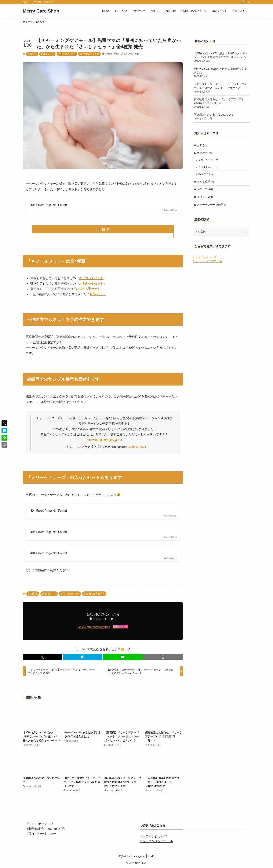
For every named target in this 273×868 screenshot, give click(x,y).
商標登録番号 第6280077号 (45, 829)
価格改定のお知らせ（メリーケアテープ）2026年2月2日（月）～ (221, 103)
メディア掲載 (205, 190)
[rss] (243, 2)
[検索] (248, 2)
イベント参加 (205, 198)
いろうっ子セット (88, 289)
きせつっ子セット (91, 278)
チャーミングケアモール (207, 263)
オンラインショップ (205, 259)
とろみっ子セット (91, 283)
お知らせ (32, 54)
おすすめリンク (207, 182)
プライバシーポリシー (41, 834)
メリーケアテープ (67, 54)
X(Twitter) (124, 856)
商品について (47, 54)
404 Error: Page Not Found (49, 205)
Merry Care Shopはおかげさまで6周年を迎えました (221, 73)
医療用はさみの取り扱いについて (221, 117)
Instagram (139, 856)
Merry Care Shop (41, 11)
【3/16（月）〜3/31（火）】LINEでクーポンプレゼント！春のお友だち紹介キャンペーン (221, 57)
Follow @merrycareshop (94, 627)
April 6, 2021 (138, 447)
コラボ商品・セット (89, 54)
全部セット (97, 294)
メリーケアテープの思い (212, 206)
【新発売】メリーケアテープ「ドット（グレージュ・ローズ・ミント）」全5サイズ (221, 88)
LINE (151, 856)
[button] (42, 657)
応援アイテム (206, 175)
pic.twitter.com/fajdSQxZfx (104, 440)
